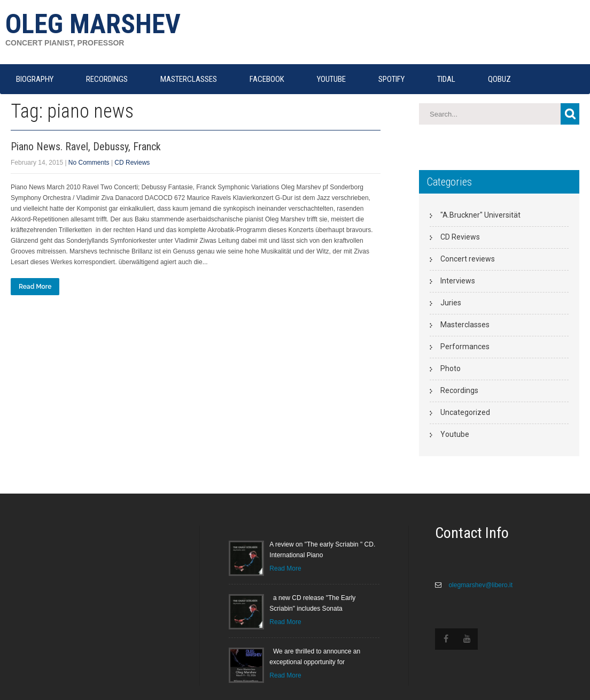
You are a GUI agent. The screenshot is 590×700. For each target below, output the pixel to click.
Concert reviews (468, 259)
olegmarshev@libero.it (480, 585)
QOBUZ (499, 79)
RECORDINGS (107, 79)
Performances (465, 347)
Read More (35, 287)
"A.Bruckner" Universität (480, 215)
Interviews (458, 281)
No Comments (89, 163)
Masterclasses (465, 325)
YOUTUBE (331, 79)
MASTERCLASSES (189, 79)
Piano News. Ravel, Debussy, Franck (86, 147)
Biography (35, 79)
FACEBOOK (267, 79)
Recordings (459, 390)
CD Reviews (132, 163)
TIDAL (446, 79)
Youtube (455, 434)
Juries (451, 303)
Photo (451, 368)
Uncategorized (465, 412)
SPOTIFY (391, 79)
